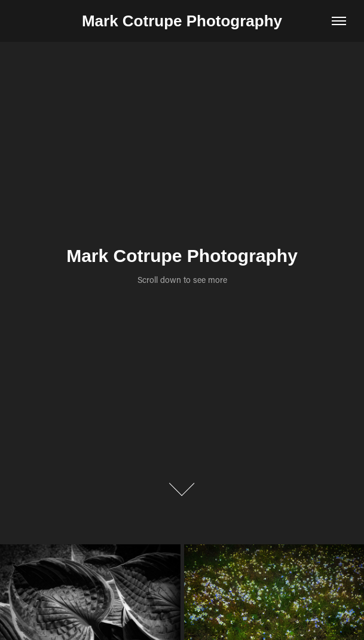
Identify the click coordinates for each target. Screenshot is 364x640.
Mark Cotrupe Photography (182, 21)
